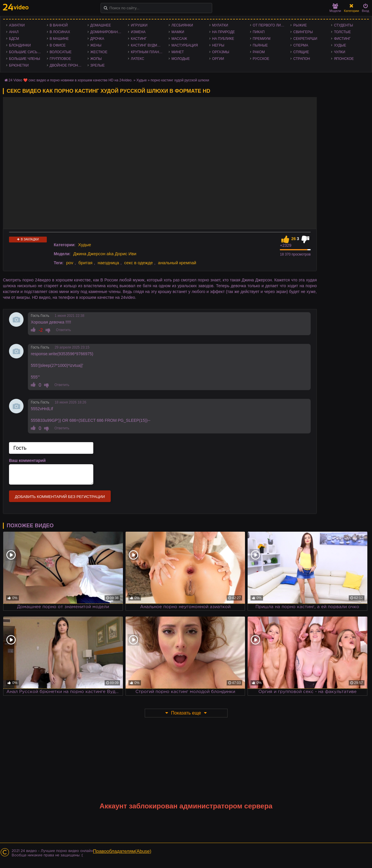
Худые (340, 45)
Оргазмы (221, 52)
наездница (108, 263)
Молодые (181, 59)
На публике (223, 39)
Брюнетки (19, 65)
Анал (14, 32)
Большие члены (25, 59)
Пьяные (260, 45)
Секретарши (305, 39)
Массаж (179, 39)
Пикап (259, 32)
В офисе (58, 45)
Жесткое (99, 52)
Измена (138, 32)
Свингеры (303, 32)
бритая (85, 263)
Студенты (343, 25)
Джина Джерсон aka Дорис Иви (105, 254)
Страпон (302, 59)
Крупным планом (148, 52)
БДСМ (14, 39)
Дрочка (97, 39)
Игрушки (139, 25)
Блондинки (20, 45)
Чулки (340, 52)
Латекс (137, 59)
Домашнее (101, 25)
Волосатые (61, 52)
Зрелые (98, 65)
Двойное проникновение (67, 65)
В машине (59, 39)
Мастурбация (185, 45)
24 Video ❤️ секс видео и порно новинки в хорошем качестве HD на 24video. (70, 80)
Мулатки (220, 25)
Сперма (301, 45)
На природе (223, 32)
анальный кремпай (177, 263)
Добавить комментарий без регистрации (60, 497)
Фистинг (342, 39)
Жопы (96, 59)
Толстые (342, 32)
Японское (344, 59)
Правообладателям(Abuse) (122, 851)
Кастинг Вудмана (147, 45)
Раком (259, 52)
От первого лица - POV (270, 25)
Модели (335, 8)
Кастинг (139, 39)
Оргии (218, 59)
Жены (96, 45)
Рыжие (300, 25)
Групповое (60, 59)
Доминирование (107, 32)
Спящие (301, 52)
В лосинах (60, 32)
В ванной (59, 25)
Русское (261, 59)
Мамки (178, 32)
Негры (218, 45)
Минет (178, 52)
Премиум (262, 39)
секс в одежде (138, 263)
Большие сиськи (25, 52)
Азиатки (17, 25)
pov (70, 263)
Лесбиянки (182, 25)
